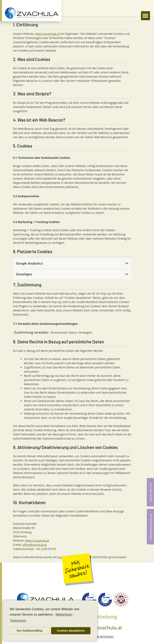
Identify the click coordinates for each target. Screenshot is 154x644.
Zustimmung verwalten (31, 332)
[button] (145, 16)
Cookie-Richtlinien (102, 636)
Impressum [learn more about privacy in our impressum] (18, 620)
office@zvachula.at (35, 545)
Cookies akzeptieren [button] (71, 631)
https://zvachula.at (47, 34)
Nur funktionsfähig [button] (29, 631)
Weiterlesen (64, 614)
